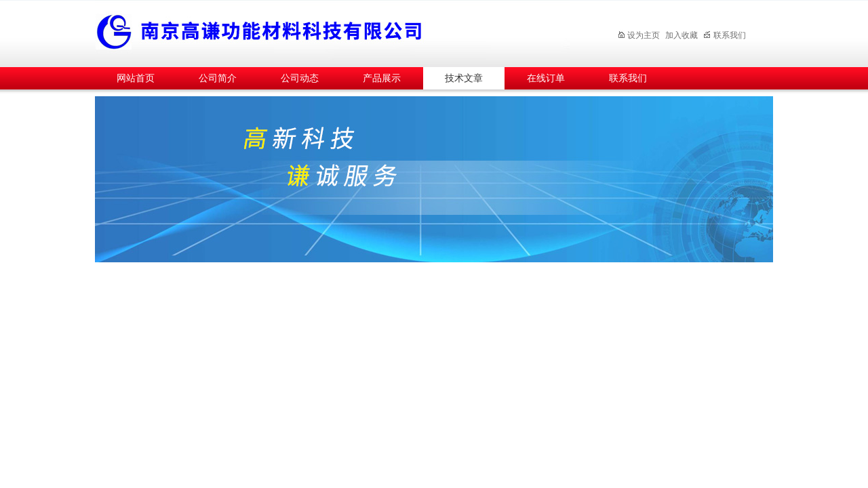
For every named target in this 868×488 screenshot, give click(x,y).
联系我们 (725, 35)
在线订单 (546, 78)
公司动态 (300, 78)
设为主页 (638, 35)
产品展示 (382, 78)
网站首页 (136, 78)
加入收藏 (682, 35)
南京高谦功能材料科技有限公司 (332, 32)
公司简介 (218, 78)
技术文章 (464, 78)
